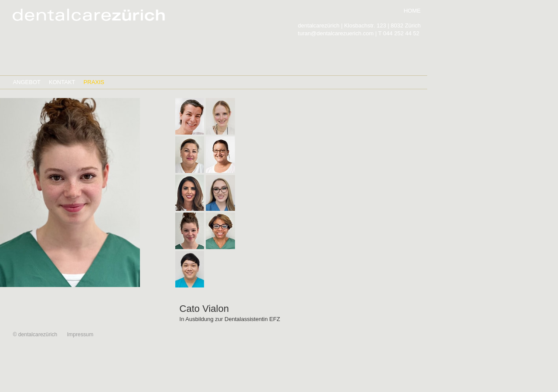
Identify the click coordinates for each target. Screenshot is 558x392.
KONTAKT (62, 82)
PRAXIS (94, 82)
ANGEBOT (27, 82)
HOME (412, 11)
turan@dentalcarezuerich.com (336, 33)
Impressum (80, 335)
